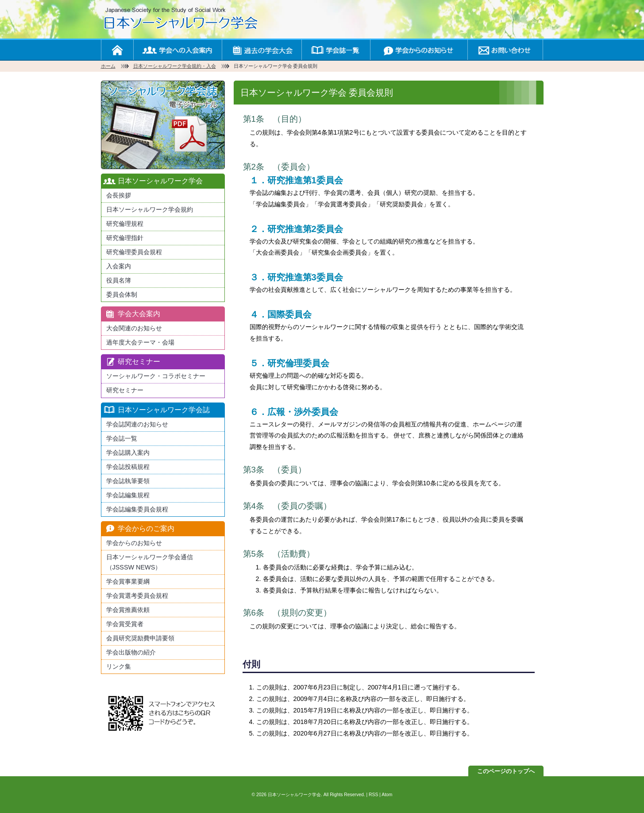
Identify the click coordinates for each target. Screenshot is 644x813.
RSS (373, 795)
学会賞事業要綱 (128, 581)
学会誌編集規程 (128, 495)
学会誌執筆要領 (128, 481)
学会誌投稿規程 (128, 467)
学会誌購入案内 (128, 453)
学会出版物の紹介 (131, 652)
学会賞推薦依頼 (128, 610)
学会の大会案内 (262, 50)
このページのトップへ (506, 771)
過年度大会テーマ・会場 (140, 342)
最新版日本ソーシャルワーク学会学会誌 (163, 125)
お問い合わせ (505, 50)
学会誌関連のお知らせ (137, 424)
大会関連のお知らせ (134, 328)
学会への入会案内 (177, 50)
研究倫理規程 (125, 224)
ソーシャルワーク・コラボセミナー (156, 376)
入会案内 (119, 266)
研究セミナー (125, 390)
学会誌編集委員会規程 (137, 509)
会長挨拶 (119, 195)
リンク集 (119, 666)
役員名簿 (119, 280)
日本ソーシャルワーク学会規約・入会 (175, 66)
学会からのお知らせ (419, 50)
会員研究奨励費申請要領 (140, 638)
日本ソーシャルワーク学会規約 (150, 209)
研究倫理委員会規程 (134, 252)
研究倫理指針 (125, 238)
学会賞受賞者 (125, 624)
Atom (387, 795)
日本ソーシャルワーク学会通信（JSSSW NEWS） (150, 562)
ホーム (117, 50)
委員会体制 (122, 294)
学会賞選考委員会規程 (137, 596)
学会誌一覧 (336, 50)
